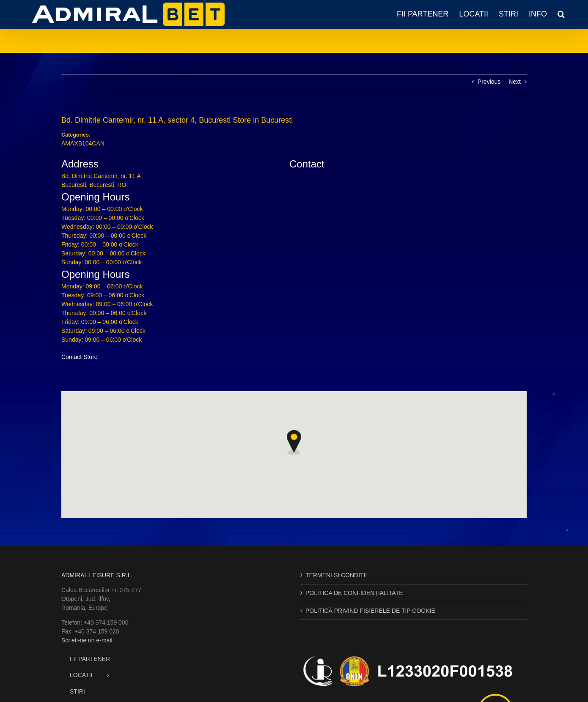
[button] (561, 14)
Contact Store (80, 357)
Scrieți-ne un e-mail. (88, 640)
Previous (489, 82)
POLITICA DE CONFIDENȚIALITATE (354, 593)
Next (515, 82)
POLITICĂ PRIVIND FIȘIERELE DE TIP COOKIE (370, 611)
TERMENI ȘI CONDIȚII (336, 575)
